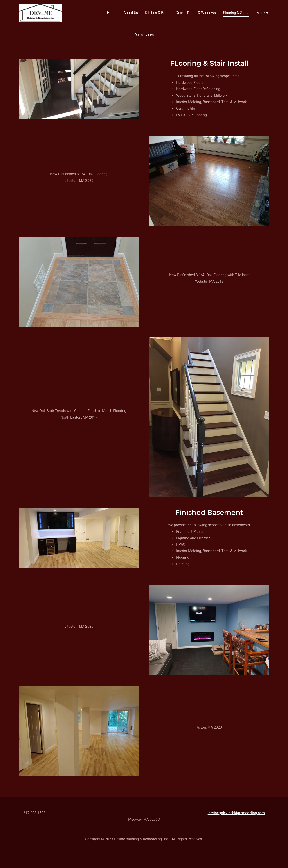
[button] (263, 13)
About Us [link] (131, 13)
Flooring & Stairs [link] (236, 13)
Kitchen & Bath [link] (157, 13)
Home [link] (112, 13)
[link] (40, 12)
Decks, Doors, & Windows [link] (196, 13)
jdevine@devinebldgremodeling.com (236, 813)
